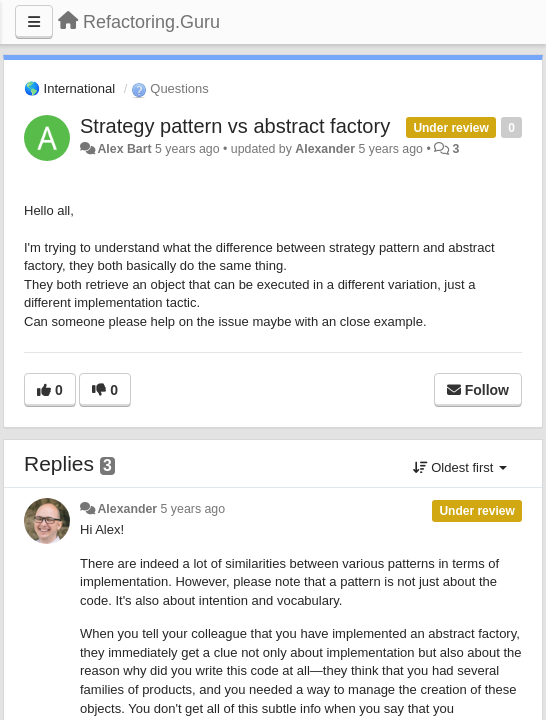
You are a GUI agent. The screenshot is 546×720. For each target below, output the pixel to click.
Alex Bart (124, 149)
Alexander (325, 149)
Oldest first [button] (460, 467)
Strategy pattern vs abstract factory (235, 126)
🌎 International (69, 88)
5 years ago (193, 509)
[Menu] (34, 22)
